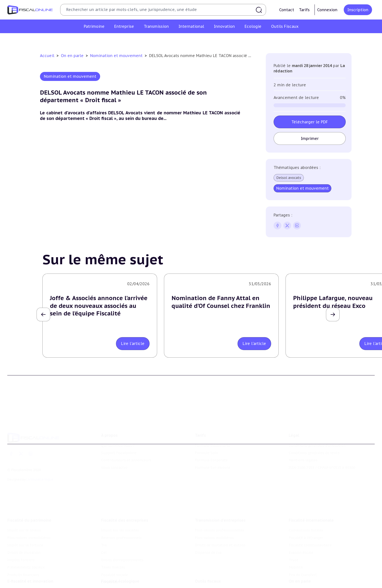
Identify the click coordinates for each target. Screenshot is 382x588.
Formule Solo (206, 434)
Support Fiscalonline (119, 434)
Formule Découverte (213, 427)
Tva (104, 520)
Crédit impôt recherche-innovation (37, 571)
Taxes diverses (113, 542)
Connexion (327, 10)
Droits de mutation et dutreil (220, 520)
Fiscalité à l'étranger (306, 512)
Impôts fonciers (21, 535)
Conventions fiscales (306, 505)
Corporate (110, 557)
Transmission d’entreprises (220, 495)
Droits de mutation (24, 527)
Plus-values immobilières (29, 512)
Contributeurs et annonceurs (126, 442)
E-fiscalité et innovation (30, 561)
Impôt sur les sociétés (120, 505)
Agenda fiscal (206, 579)
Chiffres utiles (207, 571)
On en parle (73, 56)
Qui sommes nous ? (118, 427)
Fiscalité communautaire (310, 520)
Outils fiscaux (208, 561)
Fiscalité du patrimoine (29, 495)
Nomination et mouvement (117, 56)
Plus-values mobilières (214, 512)
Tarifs (304, 10)
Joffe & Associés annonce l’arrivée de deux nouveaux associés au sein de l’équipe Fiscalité (99, 306)
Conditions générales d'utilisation (317, 427)
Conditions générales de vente (314, 434)
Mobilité (296, 542)
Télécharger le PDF (310, 122)
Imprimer (310, 138)
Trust (293, 535)
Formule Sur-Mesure (213, 449)
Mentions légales (303, 442)
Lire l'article (133, 343)
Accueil (47, 56)
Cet (104, 527)
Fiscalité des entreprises (125, 495)
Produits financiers (23, 549)
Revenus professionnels (121, 512)
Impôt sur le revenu (24, 505)
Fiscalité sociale (115, 549)
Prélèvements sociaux (26, 542)
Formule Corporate (211, 442)
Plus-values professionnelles (220, 505)
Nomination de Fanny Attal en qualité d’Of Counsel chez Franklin (221, 302)
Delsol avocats (289, 178)
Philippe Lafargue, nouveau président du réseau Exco (333, 302)
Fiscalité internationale (311, 495)
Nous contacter (114, 449)
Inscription (358, 10)
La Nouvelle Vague (40, 461)
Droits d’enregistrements (122, 535)
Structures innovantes (26, 579)
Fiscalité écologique (120, 561)
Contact (287, 10)
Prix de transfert (303, 549)
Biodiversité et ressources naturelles (132, 579)
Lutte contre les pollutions (124, 571)
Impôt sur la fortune (25, 520)
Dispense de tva (208, 527)
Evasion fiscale (301, 527)
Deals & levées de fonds (309, 579)
